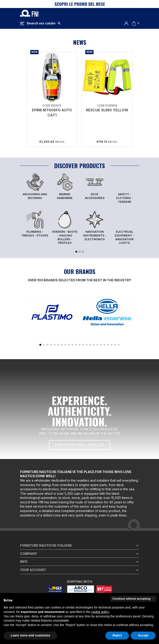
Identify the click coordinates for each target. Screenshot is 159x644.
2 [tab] (80, 252)
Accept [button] (143, 635)
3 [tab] (83, 252)
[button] (40, 345)
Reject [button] (117, 635)
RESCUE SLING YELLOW (107, 110)
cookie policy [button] (100, 612)
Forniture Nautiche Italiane (46, 545)
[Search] (41, 23)
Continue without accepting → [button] (133, 599)
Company (29, 554)
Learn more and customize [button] (30, 635)
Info (24, 562)
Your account (33, 570)
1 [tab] (76, 252)
